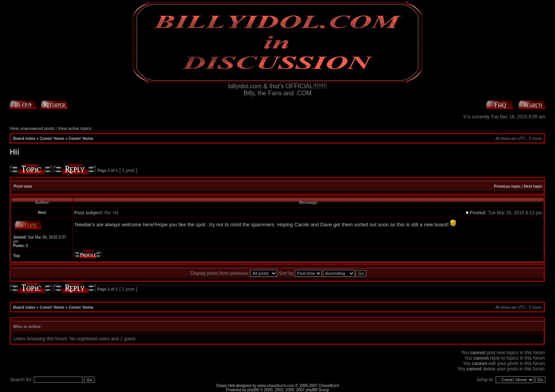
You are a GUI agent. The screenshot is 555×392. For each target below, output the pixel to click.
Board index (24, 139)
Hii (14, 152)
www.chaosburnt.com (276, 386)
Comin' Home (52, 139)
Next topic (533, 186)
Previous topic (507, 186)
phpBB (253, 390)
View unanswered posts (32, 128)
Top (17, 256)
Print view (23, 186)
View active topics (75, 128)
